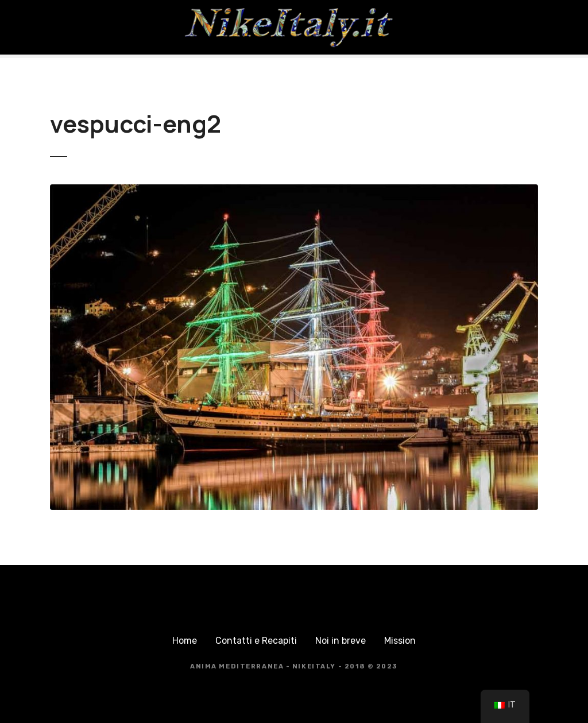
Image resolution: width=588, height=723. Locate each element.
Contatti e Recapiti (256, 641)
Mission (400, 641)
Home (185, 641)
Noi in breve (341, 641)
